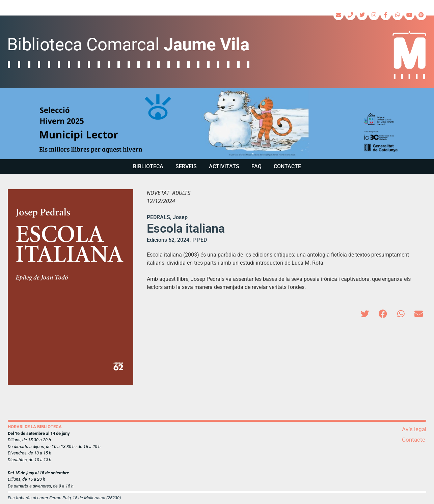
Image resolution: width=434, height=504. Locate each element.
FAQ (256, 166)
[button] (217, 124)
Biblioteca (148, 166)
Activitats (224, 166)
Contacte (287, 166)
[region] (217, 124)
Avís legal (414, 429)
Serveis (186, 166)
